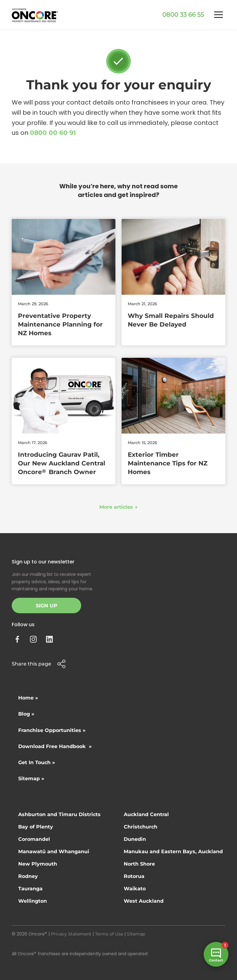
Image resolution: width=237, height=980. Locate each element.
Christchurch (141, 827)
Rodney (28, 876)
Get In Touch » (37, 762)
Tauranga (30, 889)
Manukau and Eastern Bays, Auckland (173, 852)
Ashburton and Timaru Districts (59, 814)
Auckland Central (146, 814)
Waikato (135, 889)
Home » (28, 698)
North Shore (139, 864)
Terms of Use (109, 934)
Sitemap (136, 934)
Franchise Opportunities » (52, 730)
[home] (35, 15)
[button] (218, 15)
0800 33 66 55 (183, 15)
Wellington (33, 901)
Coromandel (34, 839)
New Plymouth (38, 864)
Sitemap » (31, 779)
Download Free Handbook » (55, 746)
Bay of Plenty (36, 827)
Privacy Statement (71, 934)
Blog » (26, 714)
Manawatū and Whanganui (54, 852)
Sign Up (47, 606)
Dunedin (135, 839)
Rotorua (134, 876)
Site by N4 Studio (31, 964)
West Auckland (144, 901)
